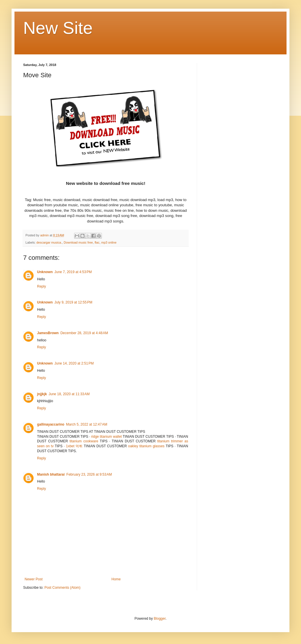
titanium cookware (84, 441)
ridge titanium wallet (107, 437)
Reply (42, 286)
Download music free (78, 242)
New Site (58, 28)
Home (116, 579)
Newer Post (34, 579)
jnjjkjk (42, 394)
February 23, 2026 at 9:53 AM (89, 474)
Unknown (45, 272)
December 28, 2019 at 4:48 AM (84, 333)
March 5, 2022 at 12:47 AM (87, 424)
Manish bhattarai (51, 474)
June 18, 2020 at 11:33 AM (69, 394)
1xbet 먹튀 (74, 446)
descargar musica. (49, 242)
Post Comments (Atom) (62, 588)
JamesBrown (48, 333)
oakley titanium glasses (146, 446)
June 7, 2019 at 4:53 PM (73, 272)
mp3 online (109, 242)
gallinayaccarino (51, 424)
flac (97, 242)
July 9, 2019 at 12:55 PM (73, 302)
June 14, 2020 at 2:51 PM (74, 363)
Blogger (160, 619)
